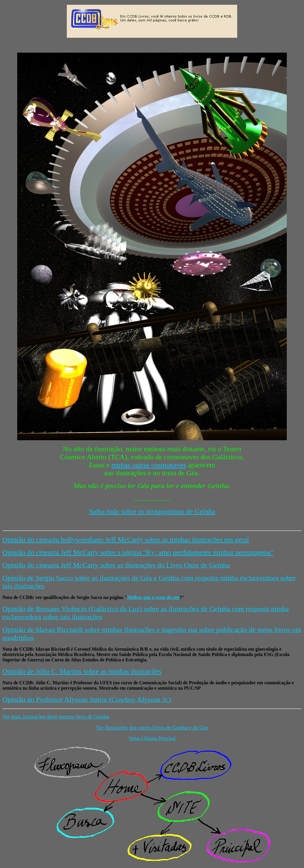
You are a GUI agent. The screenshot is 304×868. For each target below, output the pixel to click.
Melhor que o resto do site (153, 597)
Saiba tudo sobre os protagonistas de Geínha (152, 511)
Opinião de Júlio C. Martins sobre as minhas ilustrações (82, 671)
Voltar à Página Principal (152, 738)
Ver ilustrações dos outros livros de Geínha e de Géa (152, 728)
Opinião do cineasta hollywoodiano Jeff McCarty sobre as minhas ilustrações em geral (126, 540)
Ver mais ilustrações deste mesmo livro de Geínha (56, 717)
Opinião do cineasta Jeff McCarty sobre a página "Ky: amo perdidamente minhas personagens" (138, 552)
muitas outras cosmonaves (149, 465)
